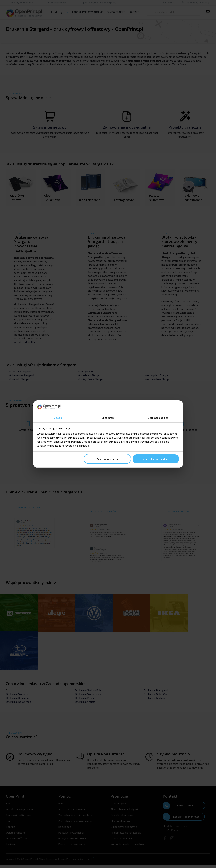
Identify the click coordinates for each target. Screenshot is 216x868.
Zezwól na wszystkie (156, 459)
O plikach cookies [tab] (158, 418)
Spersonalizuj (108, 459)
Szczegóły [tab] (108, 418)
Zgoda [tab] (58, 418)
